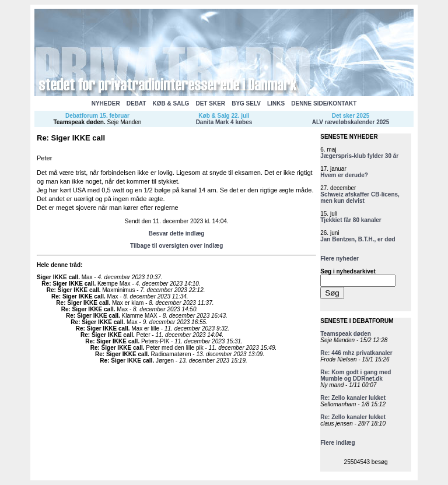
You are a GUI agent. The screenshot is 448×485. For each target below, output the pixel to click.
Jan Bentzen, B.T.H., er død (358, 239)
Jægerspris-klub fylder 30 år (359, 156)
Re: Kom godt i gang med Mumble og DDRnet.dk (356, 375)
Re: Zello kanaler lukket (353, 398)
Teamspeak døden (78, 122)
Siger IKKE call (57, 277)
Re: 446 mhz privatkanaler (356, 353)
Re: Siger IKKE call (68, 284)
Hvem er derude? (344, 175)
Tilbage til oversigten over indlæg (176, 246)
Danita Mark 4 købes (224, 122)
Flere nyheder (339, 259)
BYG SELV (246, 103)
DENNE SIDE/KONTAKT (324, 103)
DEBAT (136, 103)
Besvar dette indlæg (177, 233)
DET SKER (210, 103)
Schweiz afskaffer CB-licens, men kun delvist (360, 198)
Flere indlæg (337, 443)
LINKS (276, 103)
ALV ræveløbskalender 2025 (351, 122)
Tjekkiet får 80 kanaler (351, 220)
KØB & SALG (171, 103)
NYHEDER (106, 103)
